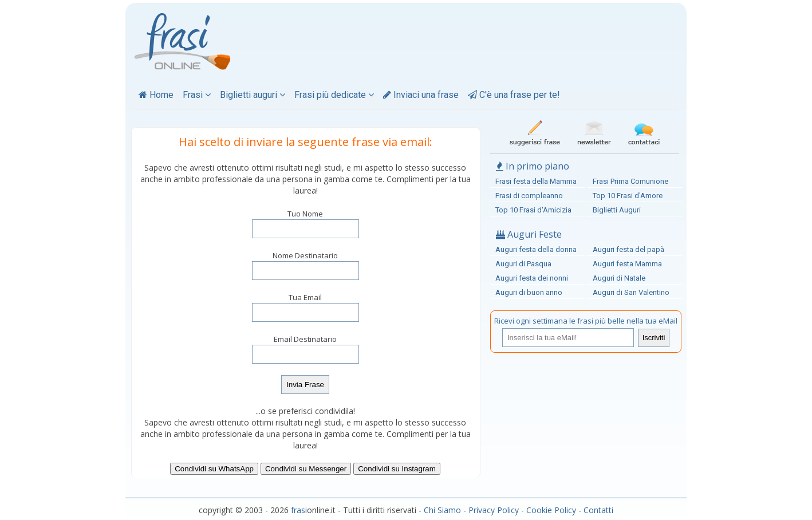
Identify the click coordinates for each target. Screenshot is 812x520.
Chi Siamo (442, 510)
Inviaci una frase (421, 95)
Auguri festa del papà (628, 249)
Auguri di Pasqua (523, 264)
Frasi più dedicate (334, 95)
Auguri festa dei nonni (532, 278)
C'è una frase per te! (514, 95)
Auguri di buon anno (529, 292)
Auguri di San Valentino (631, 292)
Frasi (197, 95)
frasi (299, 510)
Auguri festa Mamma (627, 264)
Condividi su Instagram (397, 469)
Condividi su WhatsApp (214, 469)
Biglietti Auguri (617, 210)
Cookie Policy (551, 510)
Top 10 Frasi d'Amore (628, 196)
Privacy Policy (494, 510)
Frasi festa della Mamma (536, 181)
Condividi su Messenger (306, 469)
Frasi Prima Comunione (630, 181)
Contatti (598, 510)
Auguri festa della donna (536, 249)
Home (156, 95)
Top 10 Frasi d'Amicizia (533, 210)
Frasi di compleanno (529, 196)
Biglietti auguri (253, 95)
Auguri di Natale (619, 278)
